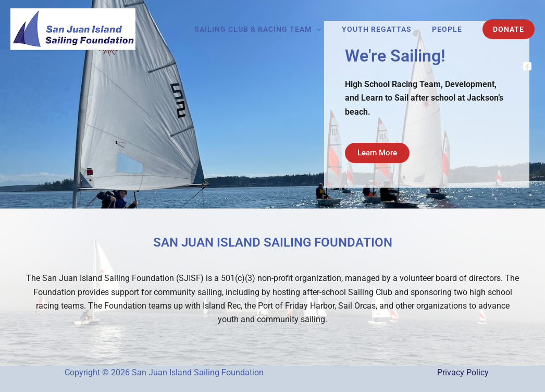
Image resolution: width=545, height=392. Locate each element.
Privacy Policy (463, 372)
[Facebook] (527, 66)
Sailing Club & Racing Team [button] (272, 29)
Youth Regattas (385, 29)
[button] (331, 29)
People (450, 29)
